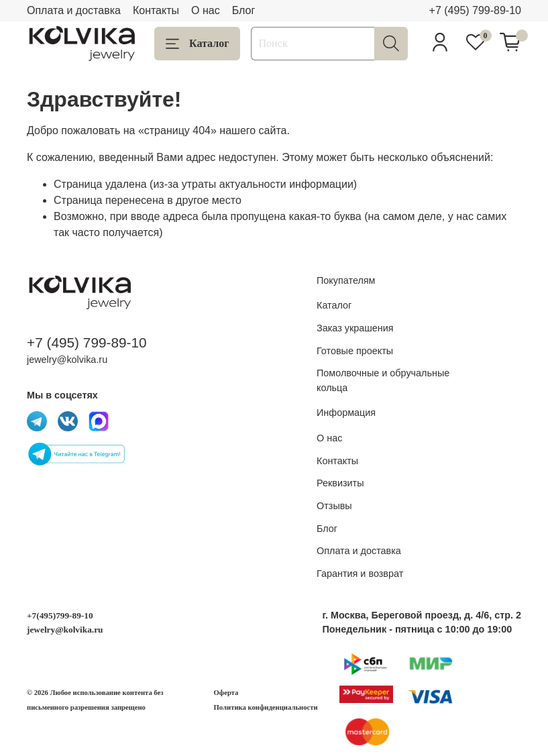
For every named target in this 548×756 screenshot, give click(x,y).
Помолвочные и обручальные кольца (383, 380)
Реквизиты (340, 483)
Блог (244, 10)
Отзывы (334, 506)
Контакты (156, 10)
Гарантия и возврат (360, 574)
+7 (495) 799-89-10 (475, 10)
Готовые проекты (355, 351)
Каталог (197, 44)
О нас (206, 10)
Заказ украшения (355, 328)
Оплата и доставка (74, 10)
